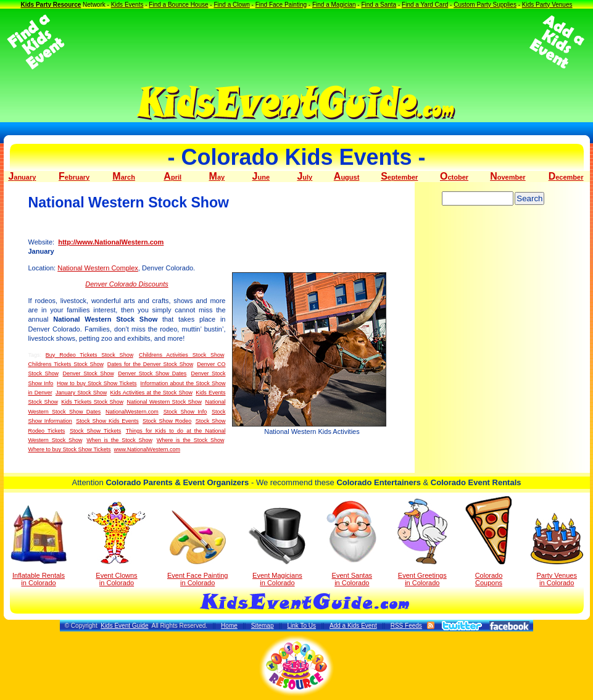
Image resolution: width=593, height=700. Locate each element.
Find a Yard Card (425, 5)
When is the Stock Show (119, 440)
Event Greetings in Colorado (422, 543)
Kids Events (127, 5)
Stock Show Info (185, 412)
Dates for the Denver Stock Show (150, 364)
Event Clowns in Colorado (117, 544)
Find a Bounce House (178, 5)
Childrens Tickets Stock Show (66, 364)
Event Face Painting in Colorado (197, 548)
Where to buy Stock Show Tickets (70, 449)
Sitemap (263, 626)
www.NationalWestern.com (147, 449)
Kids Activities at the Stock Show (151, 393)
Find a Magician (334, 5)
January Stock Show (81, 393)
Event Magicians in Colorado (277, 547)
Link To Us (301, 626)
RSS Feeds (406, 626)
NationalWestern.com (132, 412)
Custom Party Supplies (485, 5)
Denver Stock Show (89, 373)
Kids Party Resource (51, 5)
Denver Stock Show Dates (152, 373)
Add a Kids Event (353, 626)
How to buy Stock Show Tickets (97, 383)
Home (229, 626)
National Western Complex (98, 268)
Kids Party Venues (547, 5)
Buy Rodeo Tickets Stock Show (89, 355)
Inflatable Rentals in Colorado (39, 546)
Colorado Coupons (488, 541)
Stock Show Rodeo (167, 421)
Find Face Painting (281, 5)
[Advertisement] (297, 42)
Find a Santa (379, 5)
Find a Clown (231, 5)
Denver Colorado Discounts (127, 284)
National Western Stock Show (164, 402)
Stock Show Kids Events (107, 421)
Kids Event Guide (124, 626)
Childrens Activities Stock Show (181, 355)
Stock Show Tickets (95, 431)
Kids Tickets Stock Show (92, 402)
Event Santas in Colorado (352, 543)
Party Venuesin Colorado (557, 550)
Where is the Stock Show (190, 440)
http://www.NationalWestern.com (111, 242)
